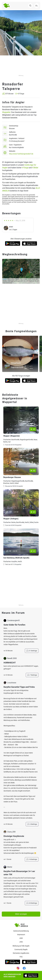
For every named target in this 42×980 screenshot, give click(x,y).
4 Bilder (35, 168)
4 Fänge (25, 168)
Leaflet (5, 279)
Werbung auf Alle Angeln (21, 946)
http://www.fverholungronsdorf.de (21, 154)
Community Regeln (21, 949)
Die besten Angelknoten (21, 953)
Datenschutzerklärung (21, 931)
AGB (21, 938)
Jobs (21, 942)
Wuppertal (6, 112)
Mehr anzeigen (21, 914)
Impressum (21, 935)
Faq (21, 957)
